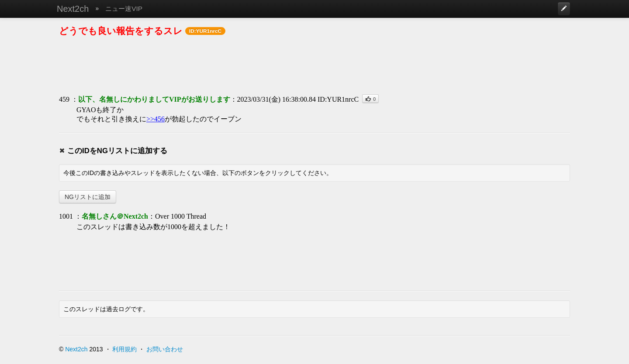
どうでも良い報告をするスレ (121, 31)
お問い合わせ (165, 349)
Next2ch (73, 9)
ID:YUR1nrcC (338, 99)
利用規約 (124, 349)
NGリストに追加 (88, 197)
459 (64, 99)
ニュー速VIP (124, 9)
